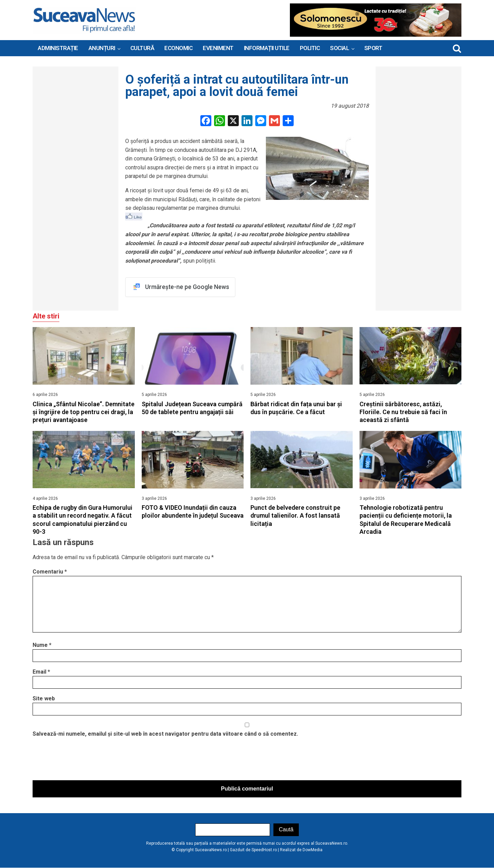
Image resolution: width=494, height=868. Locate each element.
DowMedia (313, 850)
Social (339, 48)
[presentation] (85, 761)
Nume (42, 645)
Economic (178, 48)
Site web (44, 699)
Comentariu (50, 572)
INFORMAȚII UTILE (267, 48)
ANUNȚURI (102, 48)
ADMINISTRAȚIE (58, 48)
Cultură (142, 48)
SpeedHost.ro (264, 850)
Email (41, 672)
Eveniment (218, 48)
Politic (310, 48)
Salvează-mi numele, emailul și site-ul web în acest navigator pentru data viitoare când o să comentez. (165, 734)
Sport (373, 48)
